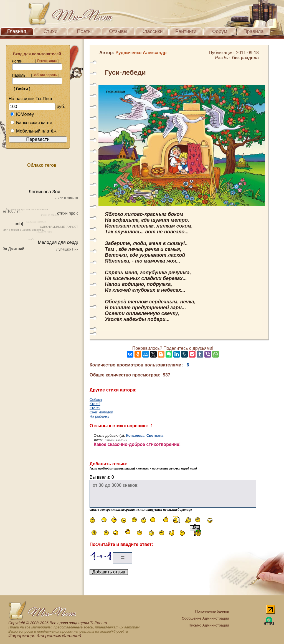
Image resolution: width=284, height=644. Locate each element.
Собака (96, 400)
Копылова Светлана (145, 435)
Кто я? (95, 404)
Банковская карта (31, 123)
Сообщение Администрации (205, 618)
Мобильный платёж (33, 131)
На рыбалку (99, 416)
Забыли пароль (45, 75)
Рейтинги (186, 31)
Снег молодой (101, 412)
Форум (220, 31)
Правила (253, 31)
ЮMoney (22, 114)
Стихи (50, 31)
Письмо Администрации (209, 625)
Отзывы (118, 31)
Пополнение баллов (212, 611)
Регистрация (47, 61)
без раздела (245, 58)
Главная (17, 31)
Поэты (84, 31)
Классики (152, 31)
